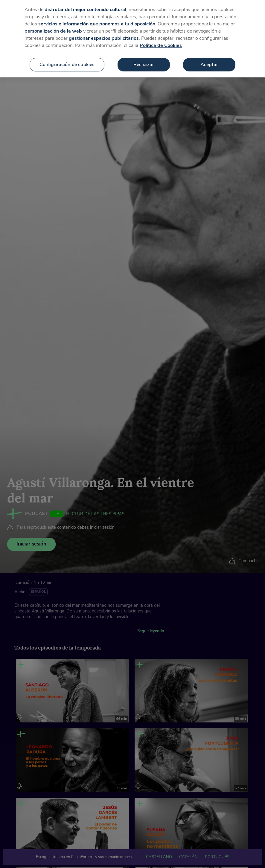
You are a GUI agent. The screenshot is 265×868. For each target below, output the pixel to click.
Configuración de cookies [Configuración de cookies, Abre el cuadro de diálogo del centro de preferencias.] (67, 58)
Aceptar (209, 58)
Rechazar (144, 58)
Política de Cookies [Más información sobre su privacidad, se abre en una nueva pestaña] (161, 39)
